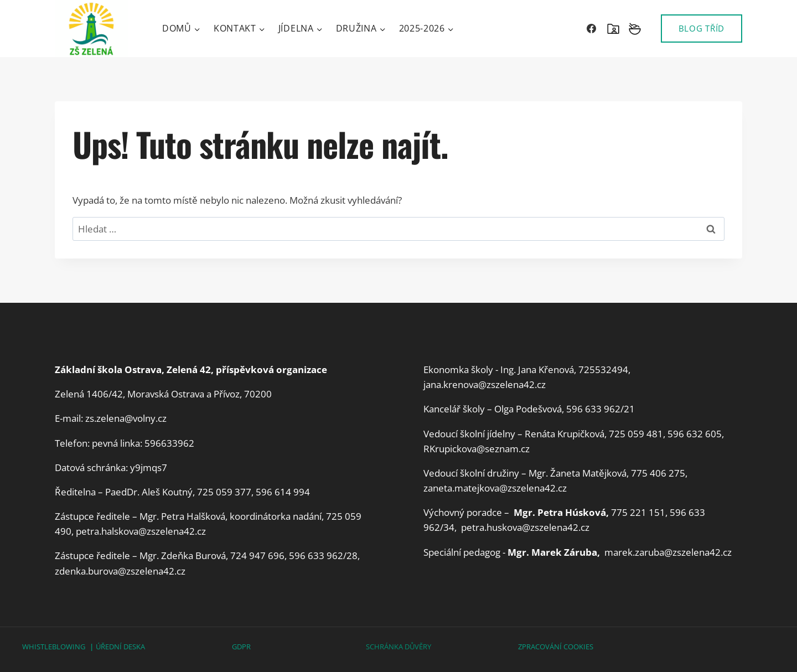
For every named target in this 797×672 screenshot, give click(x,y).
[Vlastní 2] (635, 29)
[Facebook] (592, 29)
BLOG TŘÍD (702, 28)
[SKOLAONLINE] (613, 29)
